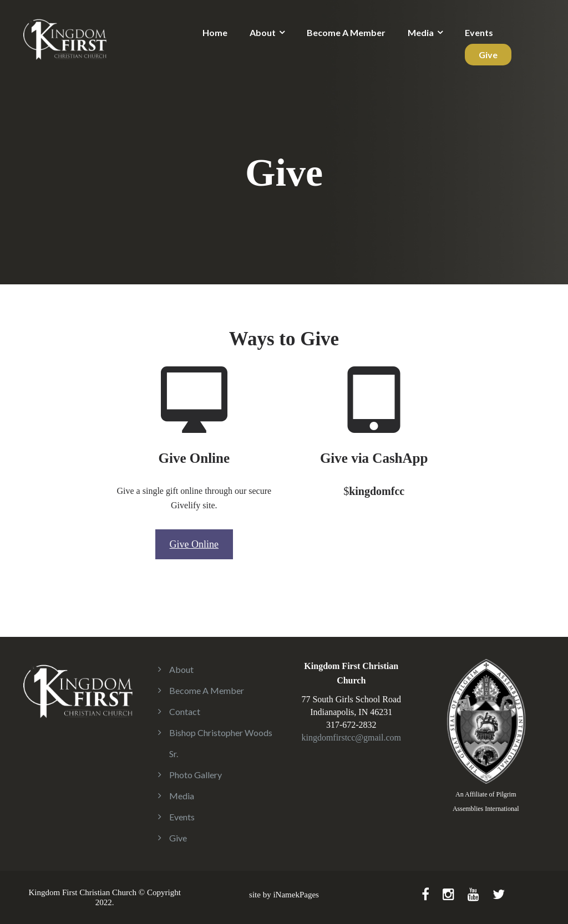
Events (479, 32)
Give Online (194, 544)
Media (421, 32)
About (263, 32)
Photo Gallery (196, 775)
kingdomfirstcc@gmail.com (351, 737)
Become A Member (346, 32)
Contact (185, 711)
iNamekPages (296, 895)
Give (488, 55)
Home (215, 32)
